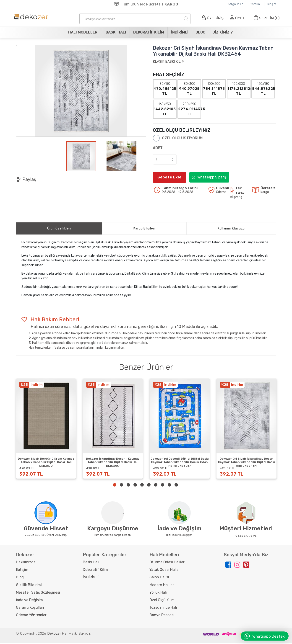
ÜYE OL (239, 18)
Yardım (255, 4)
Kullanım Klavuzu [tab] (231, 229)
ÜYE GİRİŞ (213, 18)
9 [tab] (169, 486)
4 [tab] (135, 486)
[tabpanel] (46, 429)
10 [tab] (176, 486)
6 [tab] (149, 486)
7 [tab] (156, 486)
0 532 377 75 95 (246, 536)
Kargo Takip (236, 4)
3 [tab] (128, 486)
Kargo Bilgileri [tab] (144, 229)
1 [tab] (115, 486)
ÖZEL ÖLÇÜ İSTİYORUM (182, 139)
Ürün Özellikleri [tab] (59, 229)
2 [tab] (121, 486)
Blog (200, 32)
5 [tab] (142, 486)
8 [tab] (163, 486)
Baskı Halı (116, 32)
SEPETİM (267, 18)
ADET (158, 148)
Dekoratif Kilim (149, 32)
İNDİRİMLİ (180, 32)
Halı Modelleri (83, 32)
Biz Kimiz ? (223, 32)
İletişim (271, 4)
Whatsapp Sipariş (209, 178)
